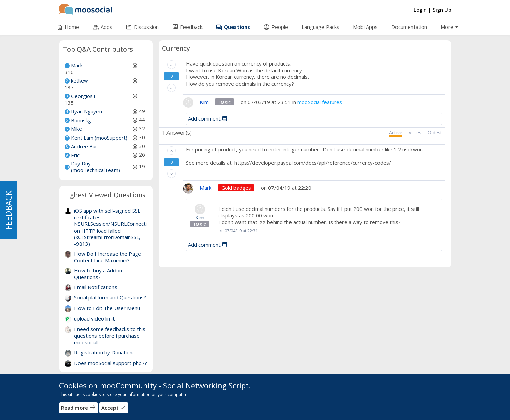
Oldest (435, 133)
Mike (76, 129)
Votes (415, 133)
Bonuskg (81, 120)
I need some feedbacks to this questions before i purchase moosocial (110, 336)
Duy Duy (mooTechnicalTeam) (95, 167)
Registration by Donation (103, 352)
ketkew (80, 80)
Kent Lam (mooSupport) (99, 138)
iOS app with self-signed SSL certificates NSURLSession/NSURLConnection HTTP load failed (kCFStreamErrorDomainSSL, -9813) (110, 227)
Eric (75, 155)
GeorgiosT (84, 96)
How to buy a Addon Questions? (98, 274)
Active (396, 133)
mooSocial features (320, 102)
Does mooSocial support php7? (111, 363)
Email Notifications (96, 287)
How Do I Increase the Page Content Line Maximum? (108, 257)
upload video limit (94, 318)
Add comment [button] (208, 118)
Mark (77, 65)
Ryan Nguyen (86, 111)
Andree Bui (84, 146)
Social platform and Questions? (110, 297)
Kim (200, 217)
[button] (171, 65)
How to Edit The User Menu (107, 308)
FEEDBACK (8, 210)
